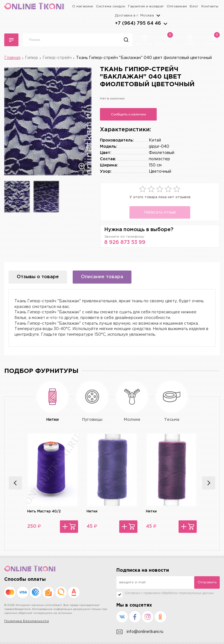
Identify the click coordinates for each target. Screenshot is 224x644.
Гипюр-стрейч (57, 58)
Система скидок (111, 6)
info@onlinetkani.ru (140, 632)
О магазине (83, 6)
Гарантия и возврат (146, 6)
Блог (194, 6)
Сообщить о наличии (128, 114)
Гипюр (32, 58)
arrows (165, 24)
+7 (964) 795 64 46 (138, 23)
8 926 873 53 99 (125, 242)
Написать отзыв (160, 212)
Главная (12, 58)
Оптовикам (177, 6)
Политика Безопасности (27, 621)
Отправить (207, 582)
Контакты (210, 6)
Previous (15, 483)
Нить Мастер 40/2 (44, 511)
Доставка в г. (134, 15)
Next (209, 483)
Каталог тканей (11, 40)
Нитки (92, 511)
